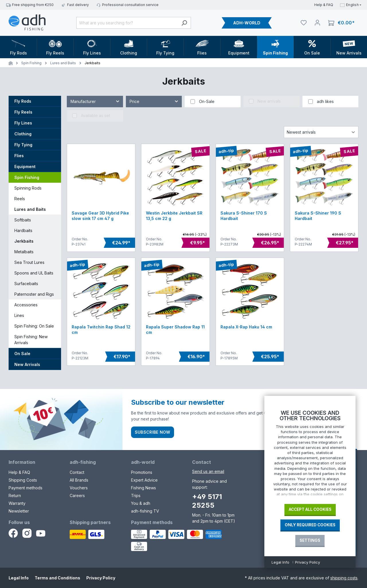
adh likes (325, 101)
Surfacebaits (26, 284)
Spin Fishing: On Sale (34, 326)
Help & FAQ (324, 5)
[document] (310, 455)
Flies (19, 156)
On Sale (22, 354)
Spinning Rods (28, 188)
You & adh (141, 503)
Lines (19, 315)
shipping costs (344, 578)
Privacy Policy (101, 578)
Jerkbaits (24, 241)
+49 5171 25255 (207, 501)
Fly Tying (23, 145)
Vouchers (79, 488)
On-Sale (207, 101)
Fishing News (144, 488)
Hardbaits (23, 230)
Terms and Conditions (57, 578)
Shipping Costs (23, 480)
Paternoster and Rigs (34, 294)
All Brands (79, 480)
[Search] (184, 23)
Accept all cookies (310, 509)
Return (15, 495)
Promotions (142, 472)
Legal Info (19, 578)
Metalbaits (24, 252)
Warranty (17, 503)
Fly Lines (23, 123)
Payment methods (26, 488)
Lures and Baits (30, 209)
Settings (310, 540)
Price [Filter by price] (154, 100)
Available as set (95, 115)
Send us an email (208, 471)
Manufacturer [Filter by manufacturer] (95, 100)
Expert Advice (144, 480)
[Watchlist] (304, 23)
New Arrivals (27, 364)
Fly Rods (23, 101)
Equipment (25, 167)
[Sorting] (321, 132)
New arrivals (269, 101)
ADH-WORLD (247, 23)
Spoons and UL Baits (34, 273)
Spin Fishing (27, 177)
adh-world (143, 462)
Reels (20, 199)
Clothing (23, 134)
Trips (136, 495)
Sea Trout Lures (29, 262)
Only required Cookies (310, 525)
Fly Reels (23, 112)
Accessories (26, 305)
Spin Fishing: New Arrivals (31, 340)
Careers (77, 495)
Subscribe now (153, 432)
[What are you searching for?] (127, 23)
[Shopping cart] (341, 23)
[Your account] (317, 23)
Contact (77, 472)
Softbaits (23, 220)
